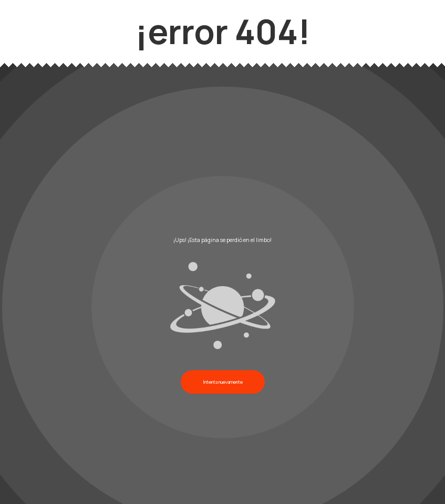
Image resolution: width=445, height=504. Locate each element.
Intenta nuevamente (223, 382)
